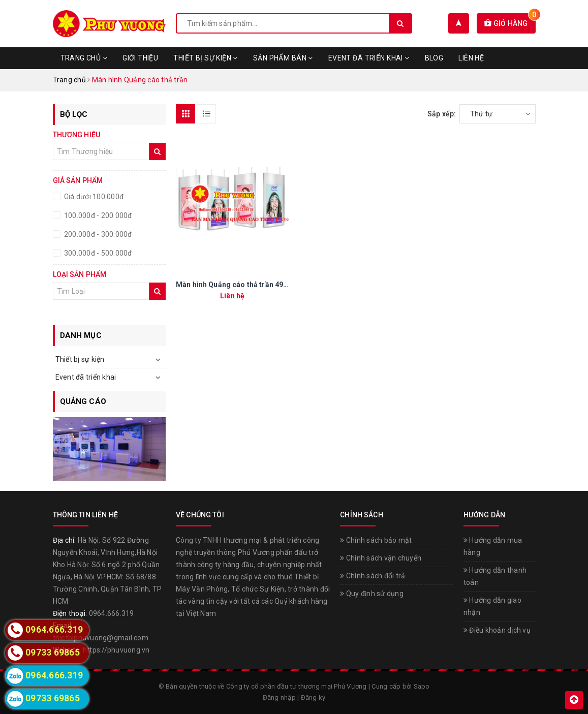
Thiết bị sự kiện (206, 58)
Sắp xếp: (442, 114)
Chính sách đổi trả (373, 576)
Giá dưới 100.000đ (93, 197)
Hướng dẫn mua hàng (493, 546)
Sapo (422, 686)
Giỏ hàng (510, 23)
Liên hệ (471, 58)
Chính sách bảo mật (376, 540)
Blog (434, 58)
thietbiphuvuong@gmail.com (101, 638)
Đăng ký (313, 697)
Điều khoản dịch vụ (497, 630)
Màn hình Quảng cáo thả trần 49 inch (238, 285)
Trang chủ (84, 58)
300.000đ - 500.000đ (97, 253)
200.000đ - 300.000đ (97, 234)
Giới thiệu (140, 58)
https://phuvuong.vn (116, 650)
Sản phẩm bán (283, 58)
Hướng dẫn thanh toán (495, 576)
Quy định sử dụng (372, 594)
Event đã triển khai (369, 58)
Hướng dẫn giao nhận (492, 606)
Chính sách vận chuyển (381, 558)
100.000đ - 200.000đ (97, 215)
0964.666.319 (112, 613)
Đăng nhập (279, 697)
